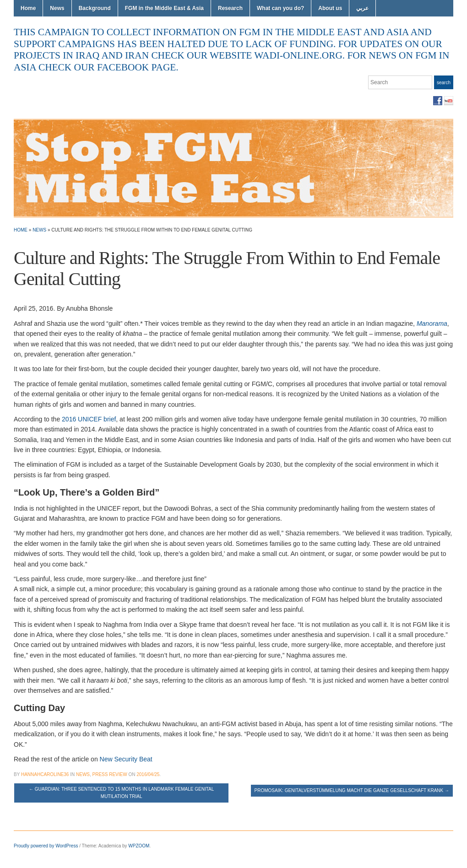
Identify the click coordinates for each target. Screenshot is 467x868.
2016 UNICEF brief (89, 419)
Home (28, 8)
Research (230, 8)
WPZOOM (139, 846)
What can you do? (280, 8)
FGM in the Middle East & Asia (164, 8)
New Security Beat (126, 759)
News (57, 8)
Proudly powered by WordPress (46, 846)
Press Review (110, 774)
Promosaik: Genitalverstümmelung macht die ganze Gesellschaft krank (352, 790)
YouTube (449, 101)
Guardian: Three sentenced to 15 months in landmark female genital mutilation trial (121, 793)
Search (444, 83)
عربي (362, 8)
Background (95, 8)
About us (330, 8)
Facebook (438, 101)
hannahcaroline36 (45, 774)
